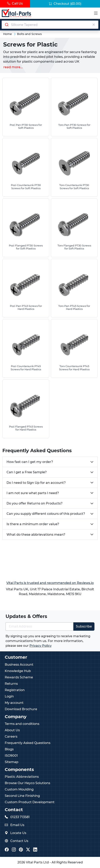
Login (9, 696)
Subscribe (84, 626)
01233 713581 (20, 817)
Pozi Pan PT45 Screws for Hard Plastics (26, 307)
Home (8, 34)
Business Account (19, 665)
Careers (11, 737)
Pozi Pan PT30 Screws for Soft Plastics (26, 126)
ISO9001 (11, 756)
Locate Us (18, 833)
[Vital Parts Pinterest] (21, 850)
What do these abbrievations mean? (36, 535)
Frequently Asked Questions (28, 743)
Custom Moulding (19, 789)
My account (14, 703)
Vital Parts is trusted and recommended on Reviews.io (50, 583)
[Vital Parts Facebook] (7, 850)
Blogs (9, 749)
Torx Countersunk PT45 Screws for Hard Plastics (74, 368)
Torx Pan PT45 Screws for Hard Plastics (74, 307)
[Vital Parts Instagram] (14, 850)
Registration (15, 690)
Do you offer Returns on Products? (34, 503)
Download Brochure (21, 709)
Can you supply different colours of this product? (46, 514)
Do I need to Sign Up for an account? (36, 483)
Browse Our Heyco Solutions (27, 783)
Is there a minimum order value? (33, 524)
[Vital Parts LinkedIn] (35, 850)
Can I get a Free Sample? (27, 472)
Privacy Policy (41, 646)
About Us (12, 730)
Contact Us (19, 841)
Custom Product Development (30, 802)
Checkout (65, 4)
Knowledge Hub (18, 671)
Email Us (17, 825)
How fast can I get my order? (30, 462)
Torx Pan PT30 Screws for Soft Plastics (74, 126)
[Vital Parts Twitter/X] (28, 850)
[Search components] (50, 25)
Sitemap (12, 762)
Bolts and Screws (29, 34)
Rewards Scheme (19, 677)
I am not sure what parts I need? (33, 493)
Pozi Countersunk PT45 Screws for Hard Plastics (26, 368)
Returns (11, 684)
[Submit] (6, 25)
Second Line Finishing (22, 796)
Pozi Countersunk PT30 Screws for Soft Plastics (26, 187)
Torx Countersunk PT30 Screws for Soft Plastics (74, 187)
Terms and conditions (22, 724)
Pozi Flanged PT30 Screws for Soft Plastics (26, 247)
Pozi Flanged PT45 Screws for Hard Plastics (26, 428)
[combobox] (50, 25)
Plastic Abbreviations (22, 777)
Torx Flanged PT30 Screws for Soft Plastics (74, 247)
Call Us (15, 3)
